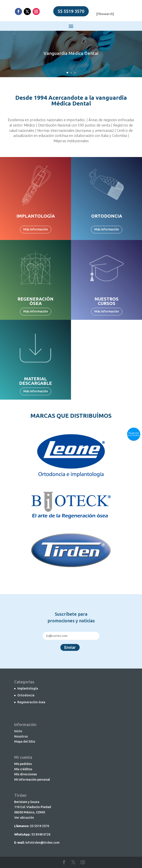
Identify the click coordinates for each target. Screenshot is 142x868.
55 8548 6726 (41, 834)
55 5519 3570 (71, 11)
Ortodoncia (26, 695)
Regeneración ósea (31, 702)
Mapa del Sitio (25, 742)
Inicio (18, 731)
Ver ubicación (24, 818)
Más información (36, 229)
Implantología (28, 688)
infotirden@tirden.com (42, 843)
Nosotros (21, 736)
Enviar (70, 647)
